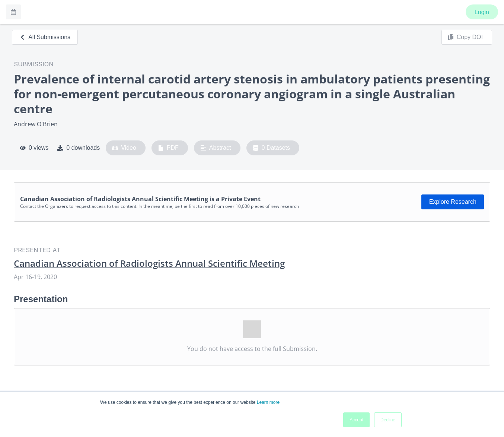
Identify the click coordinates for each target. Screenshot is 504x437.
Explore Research (453, 202)
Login (482, 12)
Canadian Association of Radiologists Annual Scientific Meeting (149, 263)
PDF (168, 148)
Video (124, 148)
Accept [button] (356, 420)
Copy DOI (465, 37)
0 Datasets (272, 148)
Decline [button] (388, 420)
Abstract (216, 148)
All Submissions (45, 37)
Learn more (268, 402)
